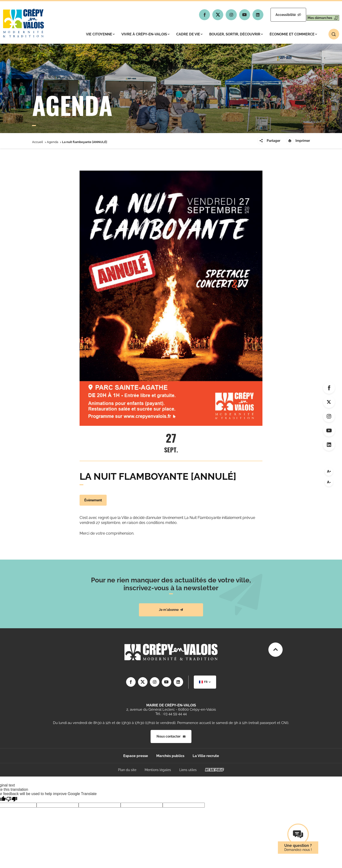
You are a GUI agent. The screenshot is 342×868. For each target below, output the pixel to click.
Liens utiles (188, 770)
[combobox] (205, 682)
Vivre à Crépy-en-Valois (145, 34)
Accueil (38, 142)
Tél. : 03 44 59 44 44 (171, 714)
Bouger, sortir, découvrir (236, 34)
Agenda (52, 142)
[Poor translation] (12, 799)
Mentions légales (158, 770)
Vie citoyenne (100, 34)
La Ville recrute (206, 756)
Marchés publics (170, 756)
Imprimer (298, 141)
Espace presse (136, 756)
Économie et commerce (293, 34)
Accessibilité (276, 15)
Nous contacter (171, 736)
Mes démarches (319, 15)
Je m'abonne (171, 610)
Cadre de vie (189, 34)
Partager (269, 141)
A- (329, 482)
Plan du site (127, 770)
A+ (329, 471)
